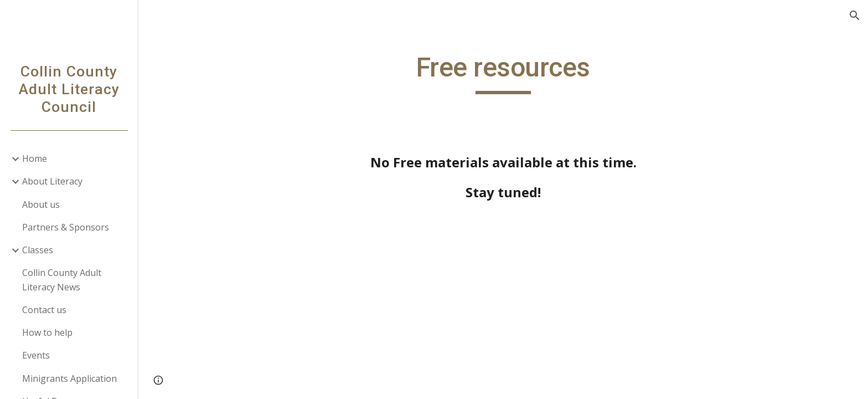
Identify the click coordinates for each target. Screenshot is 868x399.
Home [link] (35, 158)
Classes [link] (38, 250)
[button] (855, 16)
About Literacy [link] (52, 181)
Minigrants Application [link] (69, 378)
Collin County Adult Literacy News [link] (62, 280)
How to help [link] (47, 332)
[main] (503, 73)
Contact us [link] (44, 310)
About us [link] (41, 204)
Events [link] (36, 355)
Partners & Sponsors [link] (66, 227)
